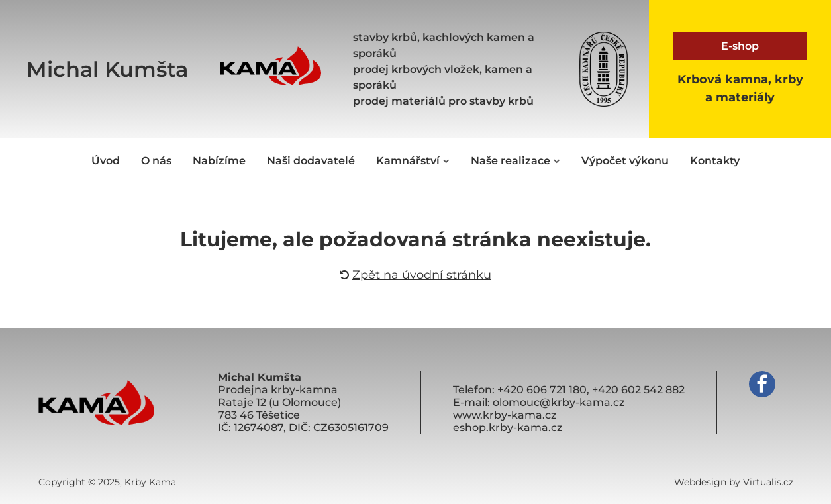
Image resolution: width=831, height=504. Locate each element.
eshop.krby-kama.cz (508, 428)
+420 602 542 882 (638, 390)
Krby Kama (150, 482)
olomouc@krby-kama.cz (559, 402)
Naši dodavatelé (311, 161)
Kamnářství (413, 161)
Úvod (106, 161)
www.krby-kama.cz (505, 415)
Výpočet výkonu (625, 161)
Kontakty (715, 161)
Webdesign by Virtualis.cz (734, 482)
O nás (156, 161)
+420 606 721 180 (542, 390)
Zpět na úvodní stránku (415, 275)
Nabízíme (219, 161)
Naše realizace (515, 161)
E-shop (740, 46)
